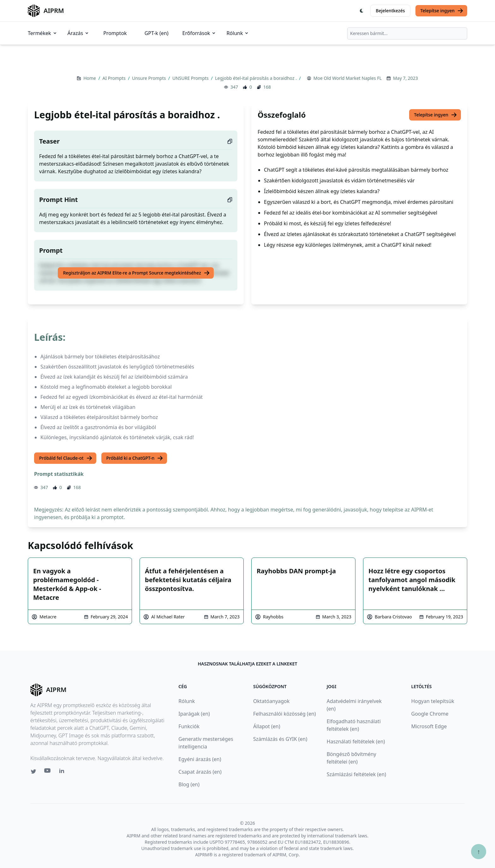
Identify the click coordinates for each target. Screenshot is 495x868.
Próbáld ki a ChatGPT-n (135, 458)
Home (90, 78)
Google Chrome (430, 714)
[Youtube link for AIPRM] (48, 772)
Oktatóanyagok (271, 701)
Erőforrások (200, 33)
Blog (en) (189, 784)
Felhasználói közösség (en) (285, 714)
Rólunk (238, 33)
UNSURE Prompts (191, 78)
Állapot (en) (267, 726)
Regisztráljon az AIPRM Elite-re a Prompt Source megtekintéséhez (136, 273)
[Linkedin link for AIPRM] (63, 772)
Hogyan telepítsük (432, 701)
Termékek (43, 33)
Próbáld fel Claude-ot (66, 458)
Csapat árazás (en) (200, 772)
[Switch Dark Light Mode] (362, 11)
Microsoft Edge (429, 726)
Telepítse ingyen (442, 11)
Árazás (79, 33)
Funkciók (189, 726)
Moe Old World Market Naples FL (348, 78)
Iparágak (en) (194, 714)
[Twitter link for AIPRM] (33, 771)
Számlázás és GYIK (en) (280, 739)
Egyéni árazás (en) (200, 759)
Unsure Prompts (149, 78)
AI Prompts (115, 78)
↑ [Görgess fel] (479, 851)
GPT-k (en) (157, 33)
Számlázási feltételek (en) (356, 774)
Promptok (115, 33)
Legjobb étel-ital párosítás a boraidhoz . (256, 78)
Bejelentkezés (390, 11)
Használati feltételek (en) (356, 741)
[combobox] (407, 33)
